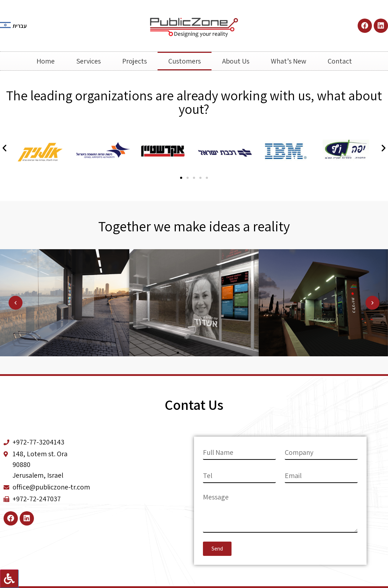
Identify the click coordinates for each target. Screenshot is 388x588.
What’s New (288, 61)
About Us (236, 61)
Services (88, 61)
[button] (181, 178)
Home (46, 61)
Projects (135, 61)
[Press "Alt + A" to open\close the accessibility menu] (9, 579)
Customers (185, 61)
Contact (340, 61)
